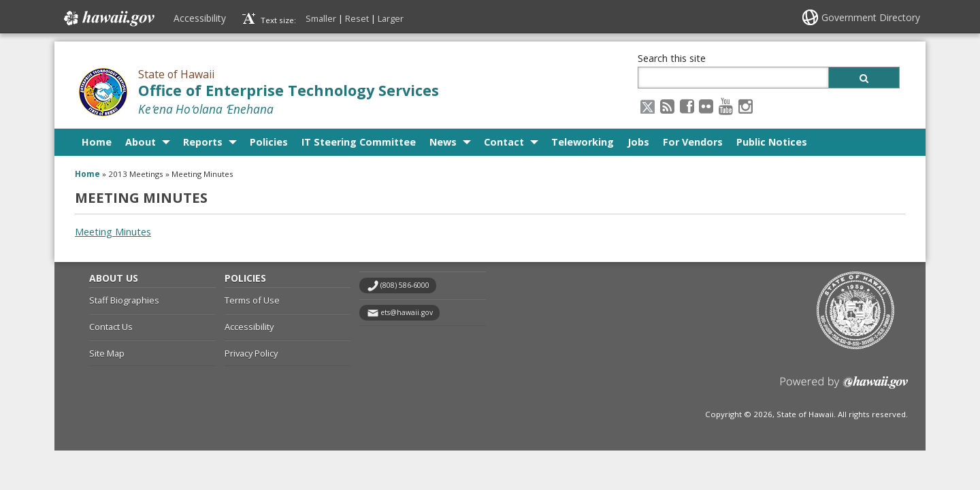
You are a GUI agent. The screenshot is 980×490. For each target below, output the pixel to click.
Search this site (672, 58)
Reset (357, 18)
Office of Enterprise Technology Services (289, 90)
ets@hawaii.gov (407, 312)
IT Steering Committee (359, 142)
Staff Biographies (124, 300)
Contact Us (111, 327)
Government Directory (871, 17)
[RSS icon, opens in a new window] (667, 106)
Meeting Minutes (113, 232)
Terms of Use (252, 300)
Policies (269, 142)
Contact (504, 142)
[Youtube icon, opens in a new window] (726, 106)
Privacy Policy (251, 353)
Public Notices (772, 142)
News (443, 142)
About (141, 142)
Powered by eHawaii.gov (844, 388)
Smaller (321, 18)
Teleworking (583, 142)
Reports (203, 142)
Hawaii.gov (108, 18)
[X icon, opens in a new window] (648, 106)
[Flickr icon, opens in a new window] (706, 106)
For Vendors (693, 142)
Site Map (107, 353)
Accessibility (200, 18)
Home (97, 142)
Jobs (638, 142)
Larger (391, 18)
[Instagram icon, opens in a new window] (746, 106)
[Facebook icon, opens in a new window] (687, 106)
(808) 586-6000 (405, 285)
